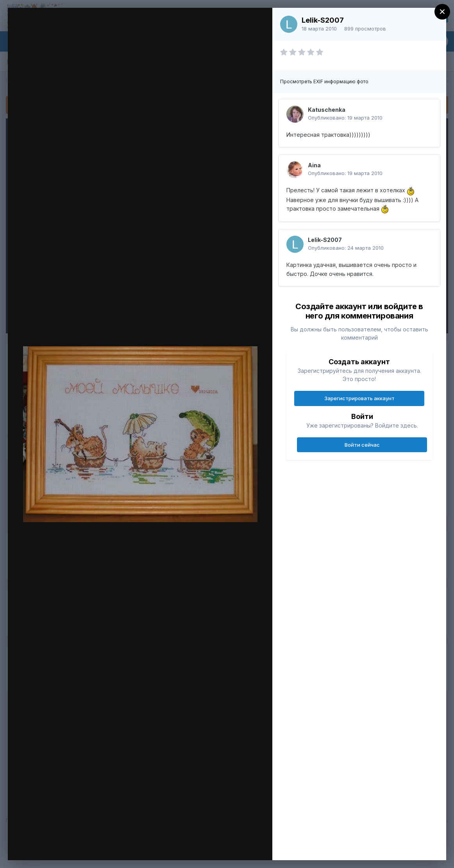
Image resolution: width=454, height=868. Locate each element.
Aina (314, 165)
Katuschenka (327, 110)
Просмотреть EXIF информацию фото (324, 81)
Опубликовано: (345, 118)
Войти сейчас (362, 445)
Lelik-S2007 (323, 20)
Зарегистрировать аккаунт (359, 398)
